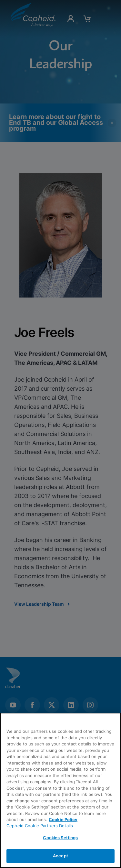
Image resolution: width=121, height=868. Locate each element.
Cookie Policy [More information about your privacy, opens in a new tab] (63, 819)
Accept (60, 856)
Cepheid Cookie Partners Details (40, 826)
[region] (60, 790)
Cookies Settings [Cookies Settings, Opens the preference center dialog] (60, 838)
